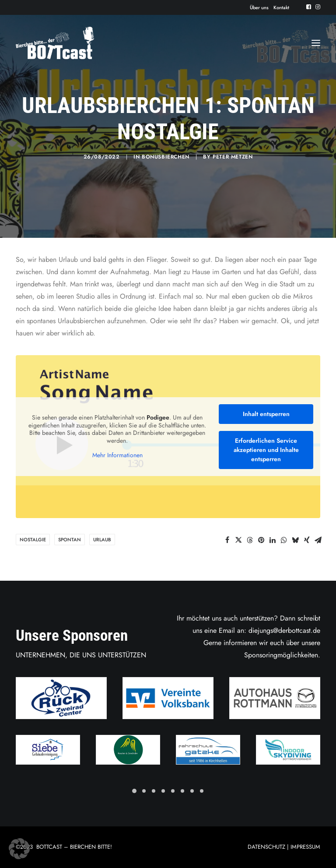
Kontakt (281, 7)
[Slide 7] (192, 791)
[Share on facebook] (227, 540)
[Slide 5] (173, 791)
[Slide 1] (134, 791)
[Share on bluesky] (295, 540)
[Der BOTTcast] (55, 43)
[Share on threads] (250, 540)
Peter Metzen (233, 157)
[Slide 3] (154, 791)
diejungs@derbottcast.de (284, 630)
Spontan (70, 540)
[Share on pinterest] (261, 540)
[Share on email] (318, 540)
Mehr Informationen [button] (117, 455)
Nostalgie (33, 540)
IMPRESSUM (305, 847)
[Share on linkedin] (273, 540)
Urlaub (102, 540)
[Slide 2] (144, 791)
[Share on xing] (307, 540)
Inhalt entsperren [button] (266, 414)
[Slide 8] (202, 791)
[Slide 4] (163, 791)
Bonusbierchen (166, 157)
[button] (309, 7)
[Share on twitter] (238, 540)
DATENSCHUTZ (266, 847)
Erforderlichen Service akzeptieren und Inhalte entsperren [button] (266, 450)
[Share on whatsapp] (284, 540)
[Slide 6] (182, 791)
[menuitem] (259, 7)
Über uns (259, 7)
